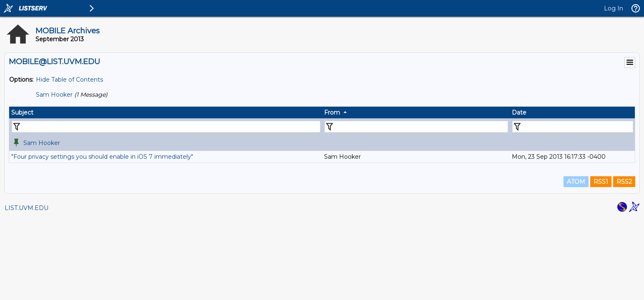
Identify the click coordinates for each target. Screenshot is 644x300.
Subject (22, 112)
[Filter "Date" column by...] (573, 127)
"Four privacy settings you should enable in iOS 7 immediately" (102, 157)
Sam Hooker (54, 95)
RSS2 (624, 182)
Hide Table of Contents (69, 80)
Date (519, 112)
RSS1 (601, 182)
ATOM (576, 182)
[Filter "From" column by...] (416, 127)
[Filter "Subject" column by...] (166, 127)
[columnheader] (166, 112)
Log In (614, 8)
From (332, 112)
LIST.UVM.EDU (26, 208)
